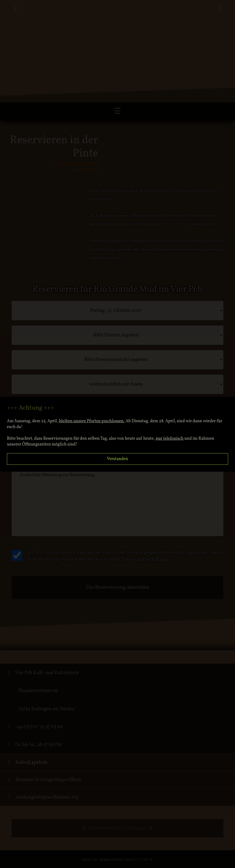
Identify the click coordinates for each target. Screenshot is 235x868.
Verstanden (118, 459)
